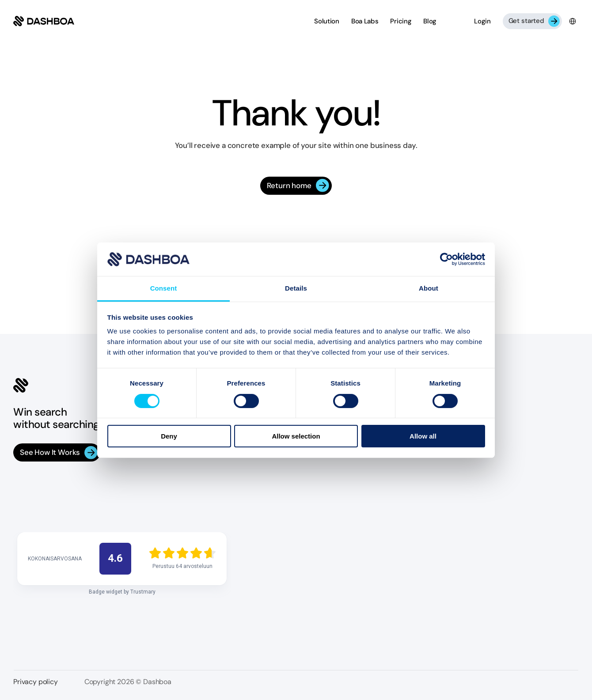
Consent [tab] (164, 288)
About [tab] (429, 288)
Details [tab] (296, 288)
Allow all (423, 436)
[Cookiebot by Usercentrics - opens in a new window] (446, 259)
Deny (169, 436)
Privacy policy (36, 682)
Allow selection (296, 436)
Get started (526, 21)
